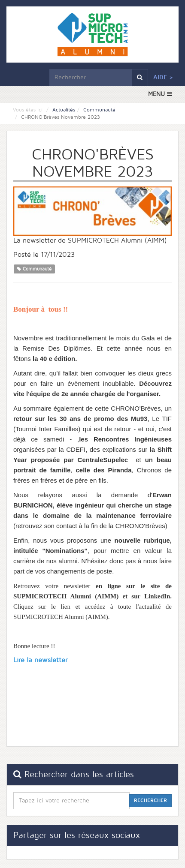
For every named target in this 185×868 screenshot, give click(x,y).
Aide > (163, 77)
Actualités (64, 110)
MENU (160, 94)
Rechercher (150, 800)
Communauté (99, 110)
